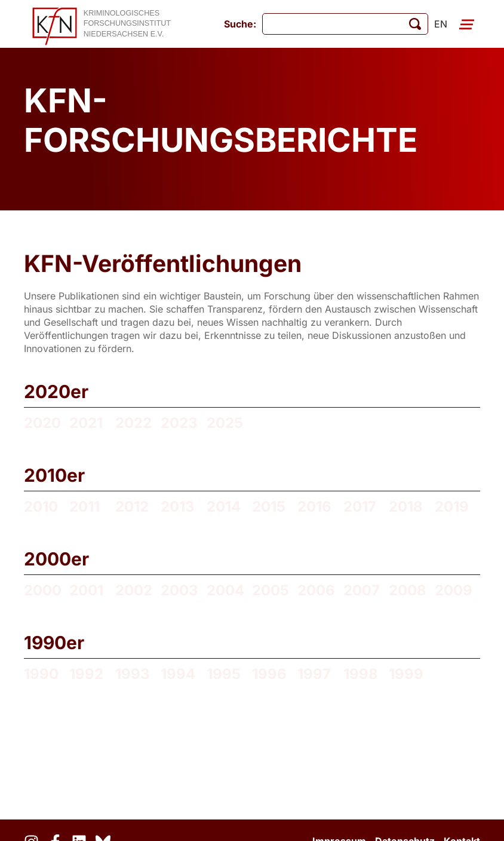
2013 (178, 507)
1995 (224, 674)
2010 (41, 507)
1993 (133, 674)
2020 (42, 423)
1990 (41, 674)
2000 (43, 590)
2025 (225, 423)
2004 (225, 590)
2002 (134, 590)
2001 (86, 590)
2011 (84, 507)
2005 (271, 590)
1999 (406, 674)
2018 (406, 507)
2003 (179, 590)
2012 (132, 507)
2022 (133, 423)
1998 (361, 674)
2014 (224, 507)
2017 (360, 507)
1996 (269, 674)
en (441, 24)
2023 (179, 423)
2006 (316, 590)
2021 (86, 423)
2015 (269, 507)
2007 (362, 590)
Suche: (240, 24)
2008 (408, 590)
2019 (452, 507)
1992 (86, 674)
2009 (454, 590)
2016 (314, 507)
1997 (314, 674)
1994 (178, 674)
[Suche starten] (415, 24)
